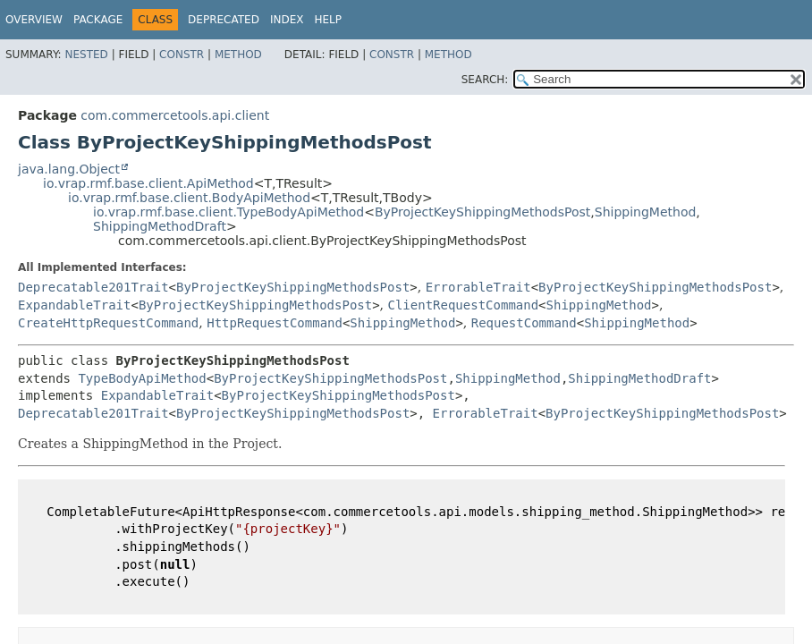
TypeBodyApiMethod (142, 378)
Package (98, 20)
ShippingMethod (646, 212)
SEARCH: (485, 80)
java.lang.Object (69, 169)
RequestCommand (524, 323)
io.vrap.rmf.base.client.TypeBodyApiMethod (228, 212)
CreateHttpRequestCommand (108, 323)
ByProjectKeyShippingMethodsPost (482, 212)
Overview (34, 20)
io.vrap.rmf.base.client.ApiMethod (148, 183)
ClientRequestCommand (464, 305)
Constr (182, 55)
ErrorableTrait (478, 287)
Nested (86, 55)
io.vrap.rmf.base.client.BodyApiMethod (189, 198)
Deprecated (224, 20)
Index (287, 20)
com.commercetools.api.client (175, 115)
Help (328, 20)
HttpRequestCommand (275, 323)
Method (238, 55)
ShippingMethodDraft (160, 226)
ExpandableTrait (74, 305)
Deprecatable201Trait (93, 287)
